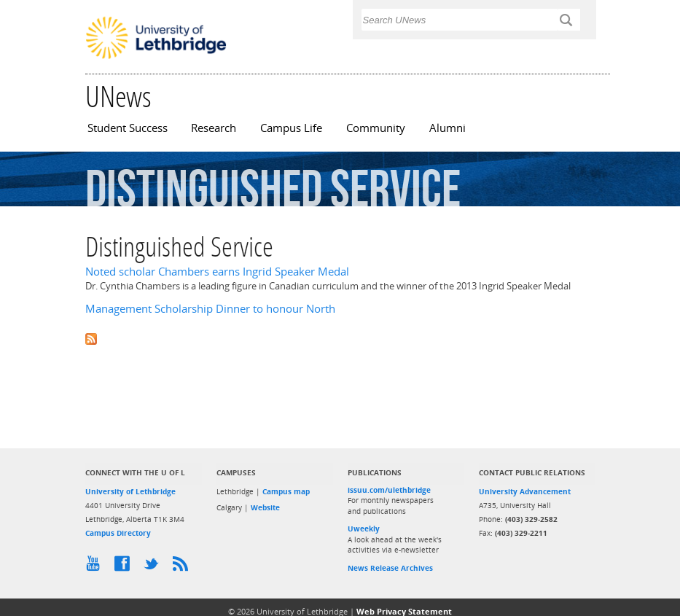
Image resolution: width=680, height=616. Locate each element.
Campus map (286, 491)
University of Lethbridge (130, 491)
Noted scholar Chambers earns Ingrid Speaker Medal (217, 272)
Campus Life (291, 128)
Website (265, 507)
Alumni (448, 128)
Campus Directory (118, 533)
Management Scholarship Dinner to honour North (210, 309)
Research (214, 128)
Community (376, 128)
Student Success (128, 128)
